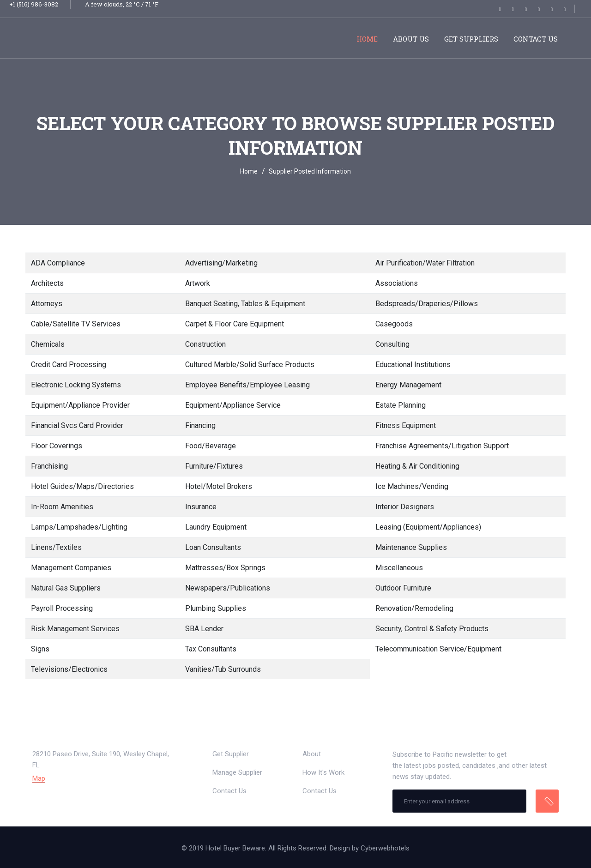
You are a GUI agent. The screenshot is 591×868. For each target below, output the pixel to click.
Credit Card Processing (69, 365)
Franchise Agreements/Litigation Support (442, 446)
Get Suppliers (471, 39)
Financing (200, 425)
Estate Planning (401, 405)
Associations (397, 283)
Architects (47, 283)
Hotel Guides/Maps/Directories (82, 486)
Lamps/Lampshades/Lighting (79, 527)
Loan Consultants (213, 547)
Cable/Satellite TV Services (76, 324)
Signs (40, 649)
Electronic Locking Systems (76, 385)
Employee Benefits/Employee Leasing (247, 385)
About (312, 754)
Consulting (392, 344)
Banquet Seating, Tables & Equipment (245, 304)
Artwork (198, 283)
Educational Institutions (413, 365)
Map (39, 779)
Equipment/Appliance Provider (80, 405)
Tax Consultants (211, 649)
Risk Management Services (75, 629)
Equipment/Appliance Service (233, 405)
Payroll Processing (62, 608)
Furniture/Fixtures (214, 466)
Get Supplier (231, 754)
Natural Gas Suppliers (66, 588)
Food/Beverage (211, 446)
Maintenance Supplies (411, 547)
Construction (205, 344)
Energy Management (408, 385)
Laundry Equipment (216, 527)
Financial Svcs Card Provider (77, 425)
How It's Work (323, 772)
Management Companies (71, 568)
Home (367, 39)
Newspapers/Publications (228, 588)
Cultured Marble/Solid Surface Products (250, 365)
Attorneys (47, 304)
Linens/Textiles (56, 547)
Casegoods (394, 324)
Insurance (201, 507)
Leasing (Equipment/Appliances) (428, 527)
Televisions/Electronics (69, 669)
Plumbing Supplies (216, 608)
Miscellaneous (399, 568)
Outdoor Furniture (403, 588)
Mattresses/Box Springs (225, 568)
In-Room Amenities (62, 507)
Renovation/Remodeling (414, 608)
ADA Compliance (58, 263)
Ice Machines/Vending (412, 486)
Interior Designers (405, 507)
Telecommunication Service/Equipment (438, 649)
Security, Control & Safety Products (432, 629)
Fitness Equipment (406, 425)
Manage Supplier (237, 772)
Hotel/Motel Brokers (219, 486)
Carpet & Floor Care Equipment (235, 324)
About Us (411, 39)
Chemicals (48, 344)
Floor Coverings (57, 446)
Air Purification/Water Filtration (425, 263)
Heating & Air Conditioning (417, 466)
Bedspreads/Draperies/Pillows (427, 304)
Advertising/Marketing (221, 263)
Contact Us (536, 39)
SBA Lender (204, 629)
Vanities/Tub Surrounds (223, 669)
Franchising (49, 466)
